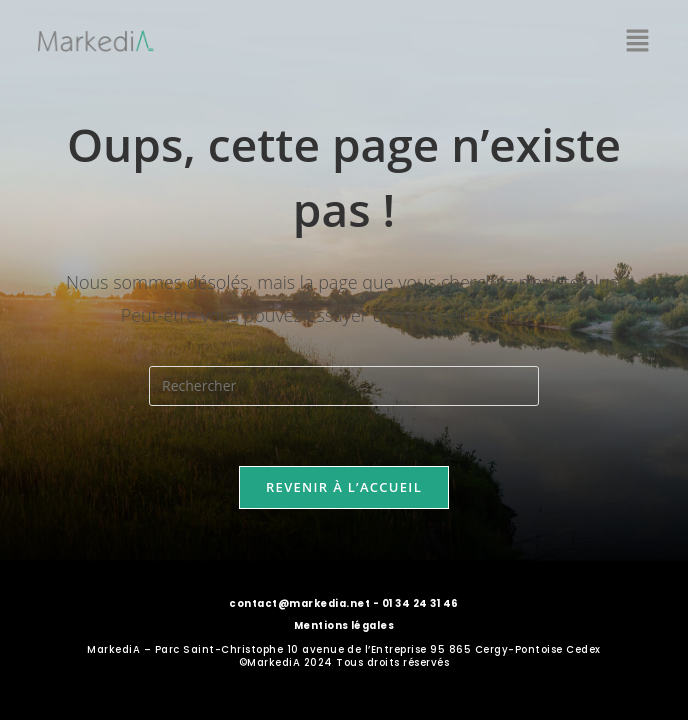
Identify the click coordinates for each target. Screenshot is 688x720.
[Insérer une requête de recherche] (344, 386)
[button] (638, 41)
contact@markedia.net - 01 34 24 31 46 (343, 603)
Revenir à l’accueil (344, 487)
